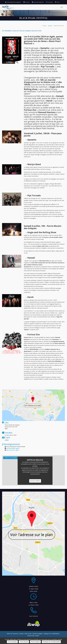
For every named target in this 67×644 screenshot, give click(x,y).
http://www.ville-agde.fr (13, 450)
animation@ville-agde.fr (13, 448)
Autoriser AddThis (35, 481)
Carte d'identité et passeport (13, 2)
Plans (57, 2)
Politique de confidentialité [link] (51, 642)
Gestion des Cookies (33, 636)
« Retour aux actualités (10, 458)
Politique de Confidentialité (51, 634)
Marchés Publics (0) (38, 2)
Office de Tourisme (12, 634)
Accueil (44, 26)
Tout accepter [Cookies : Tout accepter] (12, 642)
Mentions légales (38, 634)
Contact (26, 2)
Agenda (50, 26)
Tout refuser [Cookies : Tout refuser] (24, 642)
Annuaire (49, 2)
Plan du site (28, 634)
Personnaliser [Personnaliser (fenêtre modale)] (35, 642)
